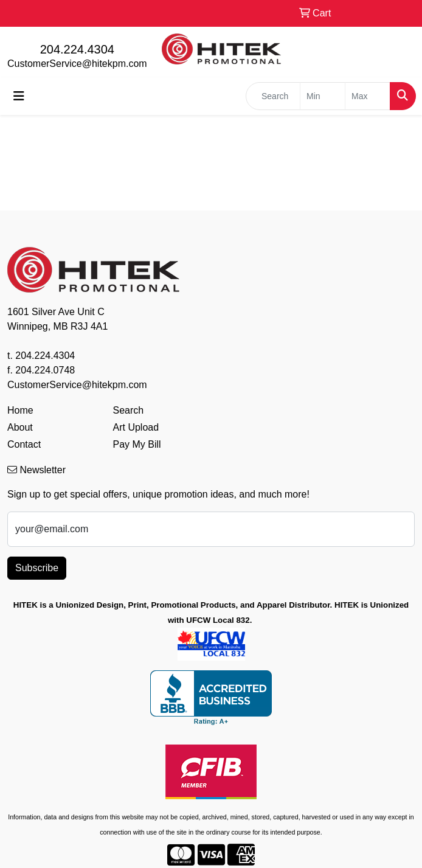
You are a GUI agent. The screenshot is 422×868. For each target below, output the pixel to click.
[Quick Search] (273, 96)
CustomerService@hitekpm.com (77, 64)
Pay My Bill (137, 444)
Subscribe (37, 568)
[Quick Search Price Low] (323, 96)
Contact (24, 444)
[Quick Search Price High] (368, 96)
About (20, 427)
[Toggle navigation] (19, 96)
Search (129, 410)
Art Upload (136, 427)
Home (20, 410)
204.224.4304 (77, 49)
